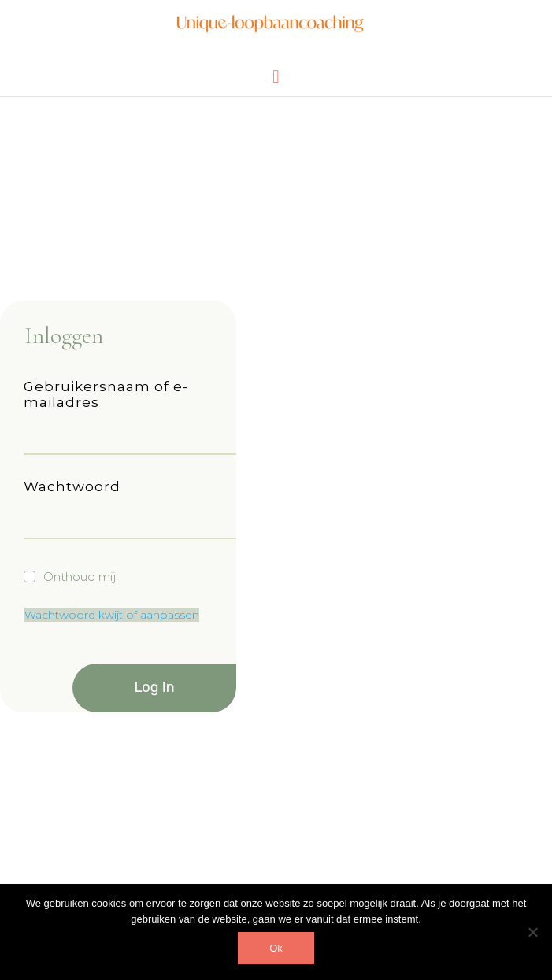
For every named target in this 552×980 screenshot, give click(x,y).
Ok (276, 948)
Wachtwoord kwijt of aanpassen (112, 615)
